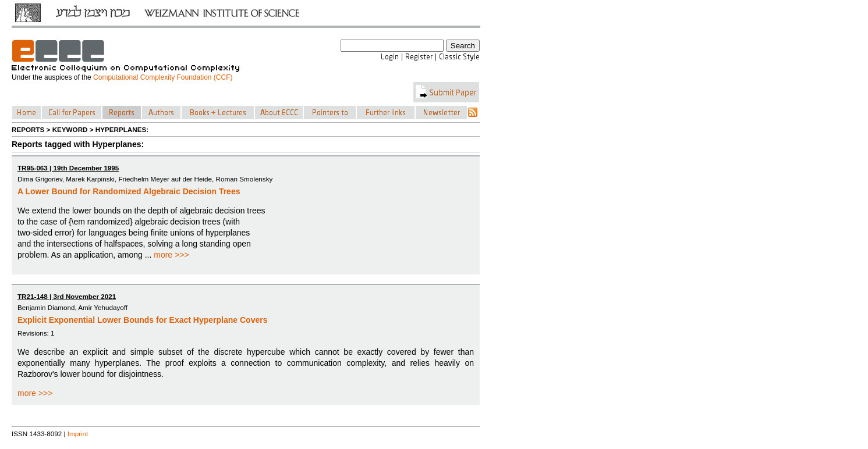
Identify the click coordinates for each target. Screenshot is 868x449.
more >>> (171, 255)
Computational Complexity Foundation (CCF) (163, 77)
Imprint (78, 434)
